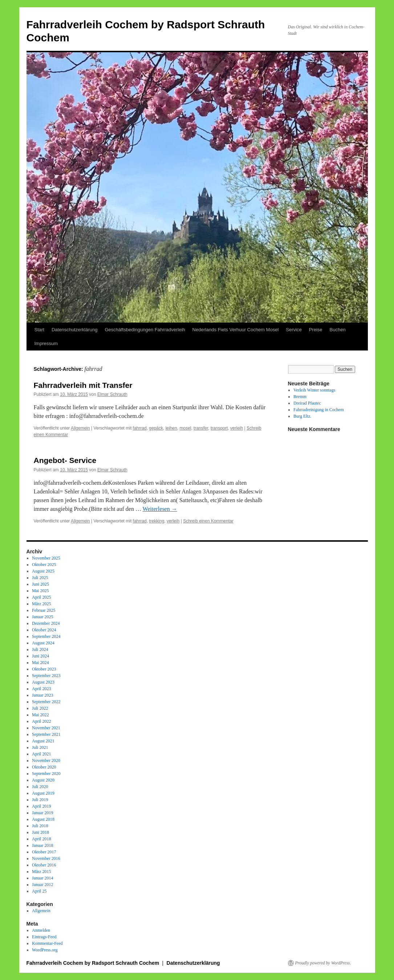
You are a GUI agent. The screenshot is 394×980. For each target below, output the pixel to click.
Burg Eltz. (302, 416)
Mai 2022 (40, 715)
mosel (185, 428)
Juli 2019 (40, 800)
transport (219, 428)
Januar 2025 (42, 617)
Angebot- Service (65, 460)
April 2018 (41, 839)
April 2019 (41, 806)
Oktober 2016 (44, 865)
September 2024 (46, 636)
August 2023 (43, 682)
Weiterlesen (160, 509)
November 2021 (46, 728)
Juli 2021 (40, 747)
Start (39, 330)
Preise (316, 330)
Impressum (46, 343)
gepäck (156, 428)
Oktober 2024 (44, 630)
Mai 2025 (40, 591)
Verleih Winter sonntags (314, 390)
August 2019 (43, 793)
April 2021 (41, 754)
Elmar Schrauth (112, 394)
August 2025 (43, 571)
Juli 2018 (40, 826)
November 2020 (46, 760)
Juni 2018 (40, 832)
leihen (171, 428)
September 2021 (46, 734)
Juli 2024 (40, 649)
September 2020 (46, 774)
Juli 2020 (40, 787)
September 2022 (46, 702)
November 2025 (46, 558)
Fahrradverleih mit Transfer (83, 385)
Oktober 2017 (44, 852)
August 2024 (43, 643)
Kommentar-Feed (47, 943)
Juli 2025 (40, 578)
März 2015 (41, 872)
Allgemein (80, 428)
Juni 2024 (40, 656)
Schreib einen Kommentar (208, 521)
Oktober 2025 (44, 565)
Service (294, 330)
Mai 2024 (40, 663)
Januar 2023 (42, 695)
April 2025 (41, 597)
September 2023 (46, 676)
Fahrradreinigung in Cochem (319, 410)
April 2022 (41, 721)
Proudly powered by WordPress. (323, 963)
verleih (237, 428)
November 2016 (46, 858)
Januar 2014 (42, 878)
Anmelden (41, 930)
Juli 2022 (40, 708)
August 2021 (43, 741)
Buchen (338, 330)
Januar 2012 (42, 885)
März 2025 (41, 604)
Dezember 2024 (46, 623)
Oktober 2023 (44, 669)
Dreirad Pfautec (307, 403)
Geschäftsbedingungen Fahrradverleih (145, 330)
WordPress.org (45, 950)
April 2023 (41, 689)
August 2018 (43, 819)
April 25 (39, 891)
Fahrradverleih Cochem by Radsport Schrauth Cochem (94, 963)
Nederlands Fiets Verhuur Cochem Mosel (236, 330)
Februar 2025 (44, 610)
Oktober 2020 (44, 767)
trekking (157, 521)
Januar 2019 (42, 813)
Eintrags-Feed (44, 937)
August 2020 (43, 780)
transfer (201, 428)
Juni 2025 (40, 584)
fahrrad (140, 428)
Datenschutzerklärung (74, 330)
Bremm (300, 397)
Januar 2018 (42, 845)
